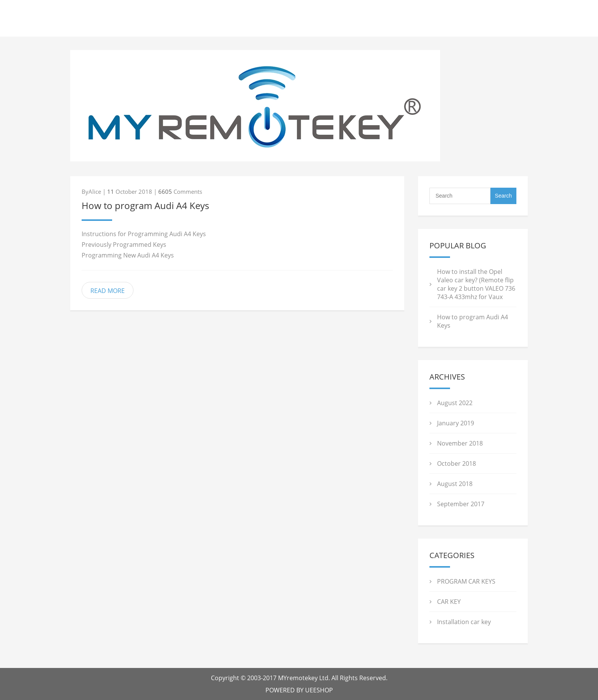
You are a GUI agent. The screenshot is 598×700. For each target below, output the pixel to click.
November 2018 (460, 443)
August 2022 (455, 403)
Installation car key (464, 622)
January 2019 (456, 423)
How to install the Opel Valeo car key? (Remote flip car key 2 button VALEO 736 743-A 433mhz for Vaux (476, 284)
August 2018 (455, 484)
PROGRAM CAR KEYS (466, 581)
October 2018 (457, 463)
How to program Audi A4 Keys (145, 205)
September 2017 (461, 504)
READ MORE (108, 291)
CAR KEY (449, 602)
